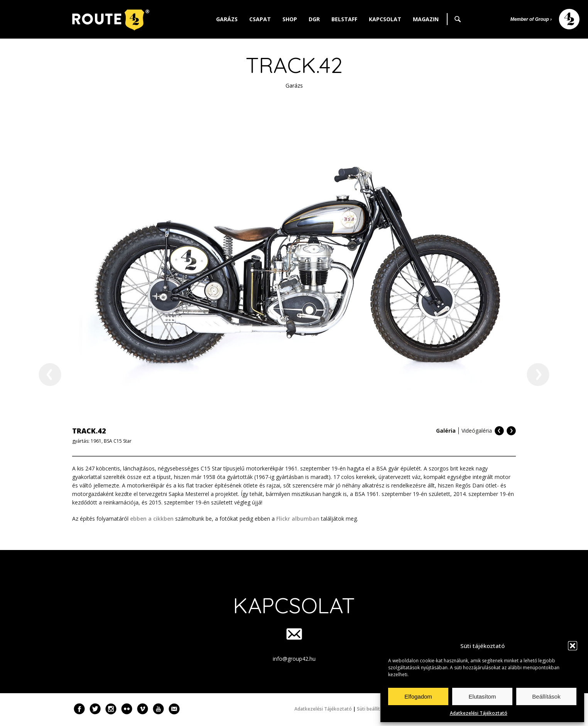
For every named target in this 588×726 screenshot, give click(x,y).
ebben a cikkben (152, 519)
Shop (290, 19)
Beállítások (546, 696)
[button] (573, 646)
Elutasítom (482, 696)
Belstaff (344, 19)
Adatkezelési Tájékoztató (479, 713)
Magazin (426, 19)
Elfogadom (418, 696)
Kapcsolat (385, 19)
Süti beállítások (374, 709)
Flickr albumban (298, 519)
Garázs (227, 19)
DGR (314, 19)
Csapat (260, 19)
